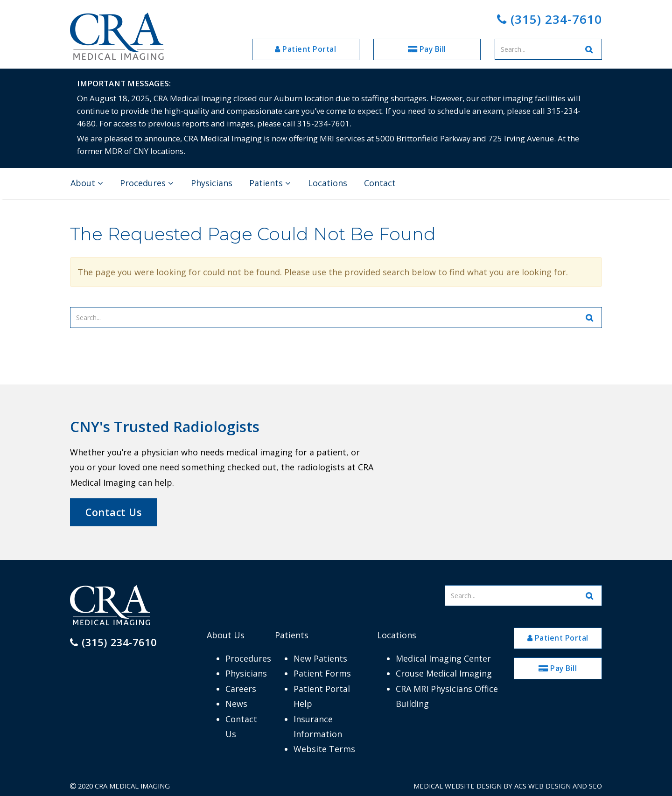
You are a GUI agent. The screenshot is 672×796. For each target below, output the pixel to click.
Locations (328, 183)
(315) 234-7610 (549, 19)
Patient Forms (322, 673)
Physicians (212, 183)
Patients (270, 183)
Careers (241, 689)
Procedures (147, 183)
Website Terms (324, 749)
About (87, 183)
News (236, 704)
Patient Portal (305, 49)
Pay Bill (427, 49)
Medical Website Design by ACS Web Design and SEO (508, 786)
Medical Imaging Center (443, 658)
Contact (380, 183)
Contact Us (113, 512)
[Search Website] (589, 49)
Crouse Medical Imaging (444, 673)
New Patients (320, 658)
